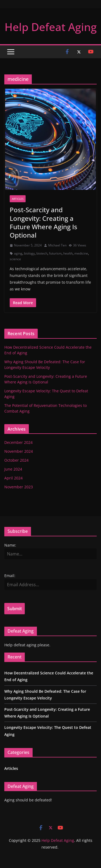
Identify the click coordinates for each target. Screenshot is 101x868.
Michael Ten (57, 245)
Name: (10, 545)
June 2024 (13, 469)
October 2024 (16, 460)
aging (18, 253)
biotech (42, 253)
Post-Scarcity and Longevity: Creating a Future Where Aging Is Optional (43, 222)
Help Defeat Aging (51, 27)
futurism (55, 253)
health (68, 253)
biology (29, 253)
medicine (81, 253)
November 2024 (19, 451)
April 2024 (13, 478)
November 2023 (19, 487)
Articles (18, 199)
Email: (10, 576)
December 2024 (18, 442)
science (15, 259)
